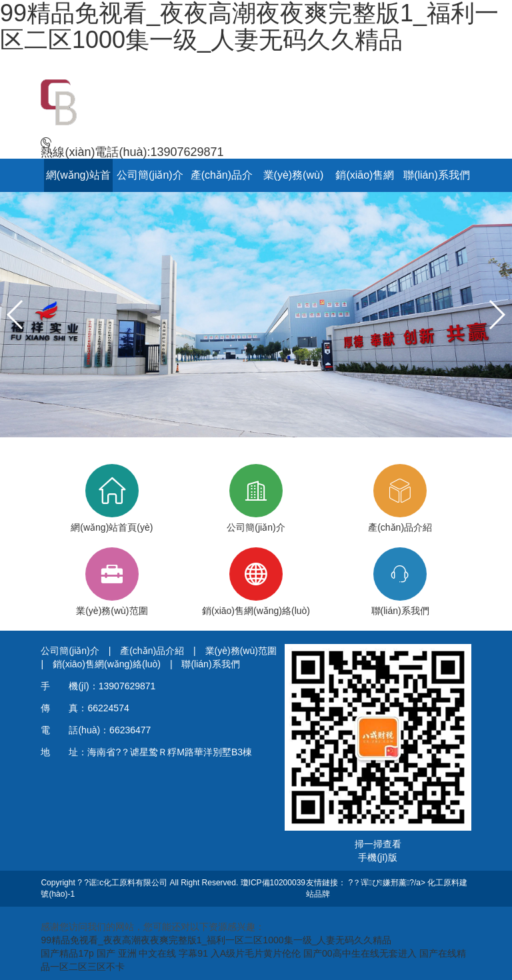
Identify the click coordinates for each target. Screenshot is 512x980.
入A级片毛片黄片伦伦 (256, 953)
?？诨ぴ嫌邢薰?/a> (388, 883)
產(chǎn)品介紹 (400, 498)
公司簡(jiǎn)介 (150, 175)
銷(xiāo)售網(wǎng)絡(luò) (256, 582)
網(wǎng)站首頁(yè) (112, 498)
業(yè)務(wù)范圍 (112, 582)
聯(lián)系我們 (437, 175)
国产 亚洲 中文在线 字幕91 (152, 953)
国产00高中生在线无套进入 (360, 953)
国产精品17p (67, 953)
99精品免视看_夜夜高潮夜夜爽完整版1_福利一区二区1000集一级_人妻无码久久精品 (216, 940)
